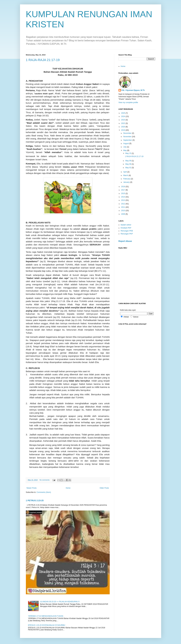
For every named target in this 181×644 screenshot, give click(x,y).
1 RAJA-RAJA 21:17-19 (43, 60)
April (125, 172)
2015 (123, 193)
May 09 (129, 161)
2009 (123, 214)
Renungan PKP (127, 234)
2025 (123, 113)
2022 (123, 123)
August (126, 144)
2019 (123, 130)
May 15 (129, 153)
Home (68, 488)
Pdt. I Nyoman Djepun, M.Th (133, 90)
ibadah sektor (126, 225)
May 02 (129, 168)
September (128, 140)
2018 (123, 187)
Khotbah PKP (126, 228)
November (128, 137)
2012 (123, 204)
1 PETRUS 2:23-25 (35, 500)
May (125, 150)
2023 (123, 120)
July (125, 147)
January (127, 182)
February (127, 179)
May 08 (129, 164)
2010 (123, 211)
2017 (123, 190)
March (126, 175)
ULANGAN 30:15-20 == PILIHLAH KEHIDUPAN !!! (60, 602)
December (128, 133)
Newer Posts (32, 488)
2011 (123, 207)
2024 (123, 116)
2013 (123, 200)
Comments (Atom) (44, 492)
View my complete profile (128, 102)
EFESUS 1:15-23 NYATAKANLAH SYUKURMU (47, 625)
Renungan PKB (127, 231)
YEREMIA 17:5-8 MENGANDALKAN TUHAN (46, 616)
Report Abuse (125, 241)
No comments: (45, 480)
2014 (123, 197)
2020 (123, 127)
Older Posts (104, 488)
